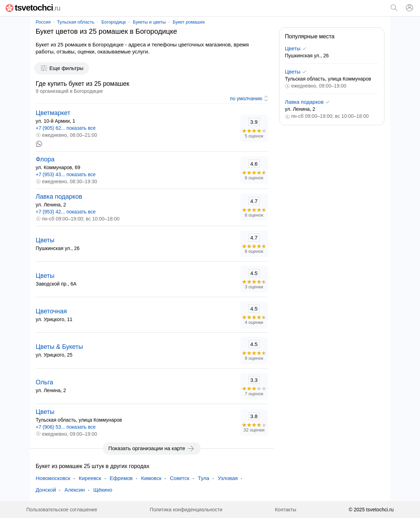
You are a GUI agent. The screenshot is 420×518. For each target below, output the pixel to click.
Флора (45, 159)
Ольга (45, 382)
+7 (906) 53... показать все (66, 427)
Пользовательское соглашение (62, 510)
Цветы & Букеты (59, 347)
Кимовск (151, 478)
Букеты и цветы (149, 22)
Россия (43, 22)
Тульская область (76, 22)
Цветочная (51, 311)
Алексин (75, 490)
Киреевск (90, 478)
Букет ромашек (189, 22)
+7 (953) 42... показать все (66, 212)
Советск (180, 478)
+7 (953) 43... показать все (66, 174)
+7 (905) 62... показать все (66, 128)
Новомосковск (53, 478)
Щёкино (103, 490)
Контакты (285, 510)
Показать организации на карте (152, 448)
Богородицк (114, 22)
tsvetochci (33, 8)
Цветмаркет (53, 113)
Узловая (228, 478)
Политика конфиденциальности (186, 510)
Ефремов (121, 478)
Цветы (45, 240)
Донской (46, 490)
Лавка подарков (59, 197)
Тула (204, 478)
